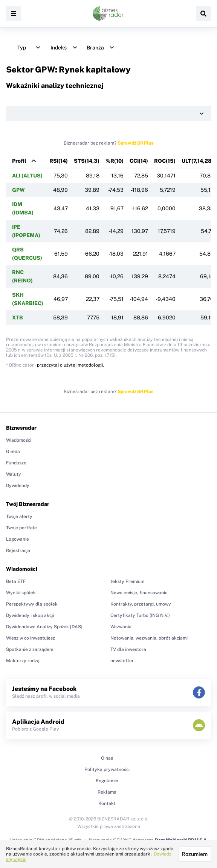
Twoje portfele (21, 528)
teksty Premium (127, 581)
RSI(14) (59, 161)
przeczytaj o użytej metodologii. (70, 365)
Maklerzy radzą (23, 661)
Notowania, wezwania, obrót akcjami (149, 638)
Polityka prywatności (107, 769)
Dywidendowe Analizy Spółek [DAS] (44, 627)
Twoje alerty (19, 516)
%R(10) (115, 161)
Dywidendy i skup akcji (30, 615)
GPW (18, 190)
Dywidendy (18, 486)
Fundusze (16, 463)
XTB (18, 318)
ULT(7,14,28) (198, 161)
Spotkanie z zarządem (30, 649)
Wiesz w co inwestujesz (31, 638)
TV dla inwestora (128, 649)
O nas (107, 758)
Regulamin (107, 781)
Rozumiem (195, 854)
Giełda (13, 452)
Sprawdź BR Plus (135, 143)
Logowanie (18, 539)
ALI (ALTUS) (27, 176)
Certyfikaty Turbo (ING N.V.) (140, 615)
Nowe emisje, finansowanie (139, 593)
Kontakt (107, 803)
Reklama (107, 792)
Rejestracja (18, 550)
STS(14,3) (87, 161)
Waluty (14, 474)
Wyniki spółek (21, 593)
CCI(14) (139, 161)
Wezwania (121, 627)
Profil (19, 161)
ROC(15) (165, 161)
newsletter (122, 661)
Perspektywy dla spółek (32, 604)
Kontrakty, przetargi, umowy (141, 604)
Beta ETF (16, 581)
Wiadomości (19, 440)
